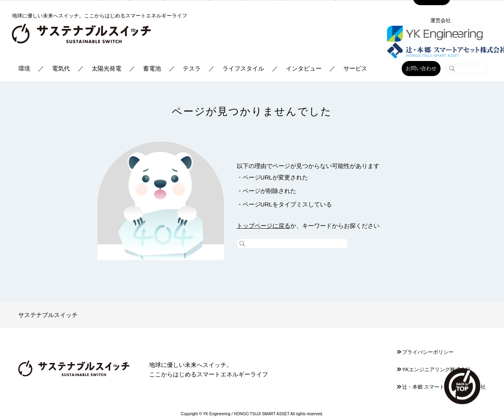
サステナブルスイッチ (48, 315)
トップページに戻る (263, 226)
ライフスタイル (243, 69)
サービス (355, 69)
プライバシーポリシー (425, 352)
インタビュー (304, 69)
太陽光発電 (106, 69)
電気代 (61, 69)
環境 (24, 69)
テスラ (192, 69)
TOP (460, 384)
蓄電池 (152, 69)
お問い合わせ (421, 68)
